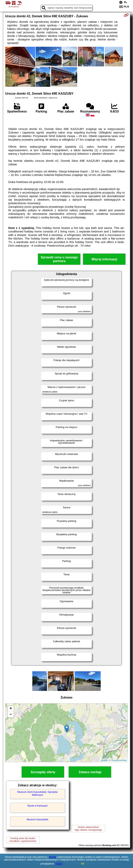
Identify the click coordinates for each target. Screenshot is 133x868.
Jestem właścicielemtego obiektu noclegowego (88, 829)
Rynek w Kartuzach (38, 806)
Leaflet (104, 760)
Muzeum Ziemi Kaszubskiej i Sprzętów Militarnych (38, 793)
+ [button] (11, 709)
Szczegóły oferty (43, 772)
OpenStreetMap (119, 760)
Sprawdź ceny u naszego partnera (59, 259)
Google (52, 857)
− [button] (11, 715)
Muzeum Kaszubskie (38, 820)
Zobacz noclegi (90, 772)
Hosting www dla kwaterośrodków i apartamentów (23, 840)
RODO (59, 864)
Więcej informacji (104, 259)
